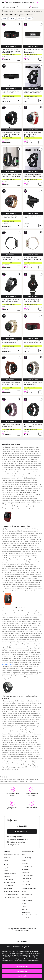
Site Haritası (8, 889)
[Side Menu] (3, 3)
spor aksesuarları (7, 664)
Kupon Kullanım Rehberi (12, 892)
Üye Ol (6, 868)
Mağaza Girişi (22, 826)
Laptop (24, 906)
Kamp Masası (26, 921)
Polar (4, 18)
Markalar (7, 858)
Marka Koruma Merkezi (11, 855)
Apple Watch (26, 873)
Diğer (29, 18)
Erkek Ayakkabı (27, 878)
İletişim (6, 861)
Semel (27, 782)
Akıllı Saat (25, 864)
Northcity (10, 782)
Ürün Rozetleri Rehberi (11, 894)
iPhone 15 (25, 892)
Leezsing (21, 18)
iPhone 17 (25, 897)
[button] (9, 44)
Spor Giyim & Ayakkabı (24, 11)
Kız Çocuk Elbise (27, 894)
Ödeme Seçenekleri (10, 874)
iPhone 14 (25, 861)
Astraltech (17, 779)
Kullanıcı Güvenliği (10, 883)
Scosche (22, 782)
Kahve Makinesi (27, 918)
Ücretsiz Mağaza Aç (22, 831)
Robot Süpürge (27, 858)
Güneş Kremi (26, 912)
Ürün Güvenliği (9, 886)
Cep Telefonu (26, 884)
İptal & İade (8, 877)
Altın (23, 855)
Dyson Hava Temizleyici (29, 915)
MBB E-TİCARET (33, 779)
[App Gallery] (28, 935)
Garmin (12, 18)
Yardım (6, 871)
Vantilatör (25, 909)
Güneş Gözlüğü (27, 900)
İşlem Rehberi (8, 880)
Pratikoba (16, 782)
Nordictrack (3, 782)
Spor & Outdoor (10, 11)
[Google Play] (16, 935)
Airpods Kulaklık (27, 867)
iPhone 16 (25, 903)
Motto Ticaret (25, 779)
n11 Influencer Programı (12, 897)
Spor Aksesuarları (37, 11)
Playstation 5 (26, 870)
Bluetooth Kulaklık (28, 875)
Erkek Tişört (26, 881)
